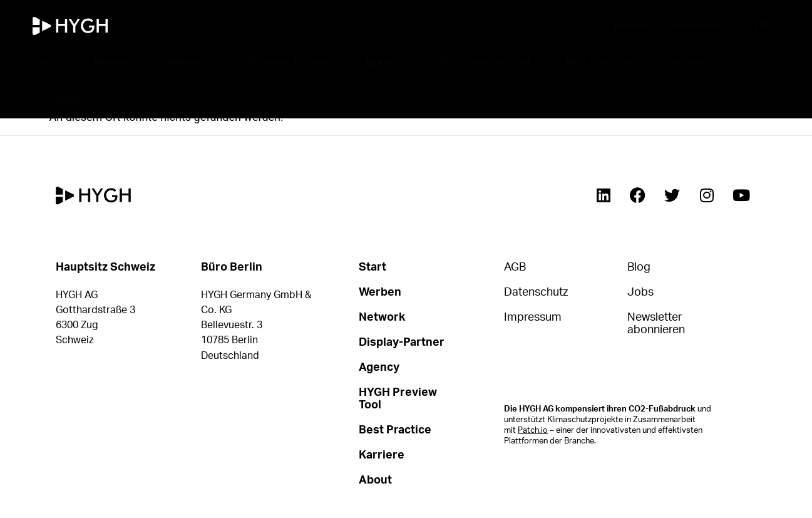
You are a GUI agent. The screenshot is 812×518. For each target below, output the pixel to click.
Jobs (640, 293)
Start (45, 62)
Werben (113, 62)
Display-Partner (290, 62)
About (67, 100)
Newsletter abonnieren (656, 324)
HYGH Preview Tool (483, 62)
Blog (639, 267)
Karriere (689, 62)
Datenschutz (536, 293)
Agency (382, 62)
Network (192, 62)
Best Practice (598, 62)
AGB (515, 267)
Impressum (533, 318)
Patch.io (533, 431)
